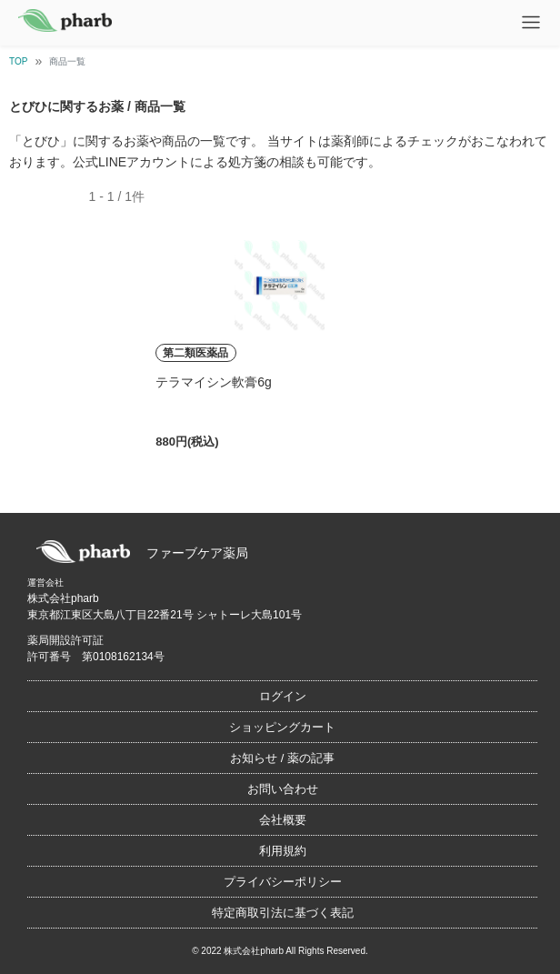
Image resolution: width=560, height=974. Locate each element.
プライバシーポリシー (283, 882)
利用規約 (283, 851)
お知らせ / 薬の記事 (282, 758)
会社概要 (283, 820)
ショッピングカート (282, 727)
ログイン (283, 696)
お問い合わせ (283, 789)
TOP (18, 61)
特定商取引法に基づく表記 (283, 913)
